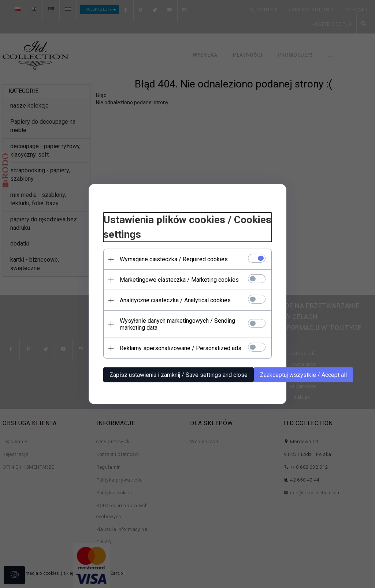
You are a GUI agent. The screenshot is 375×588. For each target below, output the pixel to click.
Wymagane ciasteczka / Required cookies (174, 259)
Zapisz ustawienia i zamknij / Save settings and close (179, 375)
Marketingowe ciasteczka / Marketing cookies (179, 280)
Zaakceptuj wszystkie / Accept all (303, 375)
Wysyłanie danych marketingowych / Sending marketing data (177, 324)
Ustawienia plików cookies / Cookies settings (187, 227)
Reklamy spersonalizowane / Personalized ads (181, 348)
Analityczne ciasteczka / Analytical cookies (175, 300)
